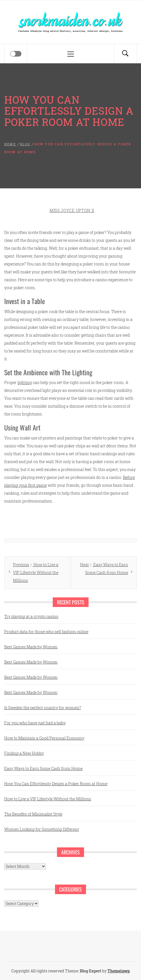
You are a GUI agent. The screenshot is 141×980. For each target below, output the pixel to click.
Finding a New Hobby (24, 753)
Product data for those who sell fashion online (46, 632)
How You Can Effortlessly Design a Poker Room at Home (56, 784)
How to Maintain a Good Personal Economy (44, 738)
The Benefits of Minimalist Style (33, 814)
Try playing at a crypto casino (31, 616)
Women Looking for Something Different (42, 829)
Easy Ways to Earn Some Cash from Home (43, 768)
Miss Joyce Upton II (72, 210)
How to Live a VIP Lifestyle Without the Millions (48, 799)
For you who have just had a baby (35, 723)
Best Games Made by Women (31, 647)
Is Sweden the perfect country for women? (43, 708)
